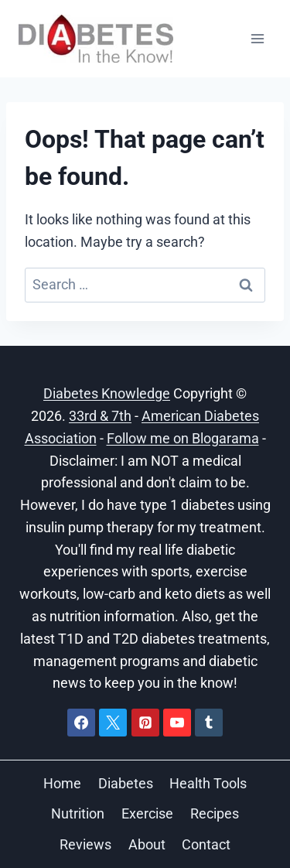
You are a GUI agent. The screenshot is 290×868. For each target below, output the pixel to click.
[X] (113, 723)
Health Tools (208, 783)
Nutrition (78, 813)
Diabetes (126, 783)
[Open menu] (257, 38)
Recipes (215, 813)
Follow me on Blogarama (183, 438)
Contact (206, 844)
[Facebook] (81, 723)
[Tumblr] (209, 723)
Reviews (85, 844)
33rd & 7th (100, 416)
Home (62, 783)
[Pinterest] (145, 723)
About (147, 844)
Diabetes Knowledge (107, 393)
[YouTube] (177, 723)
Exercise (147, 813)
